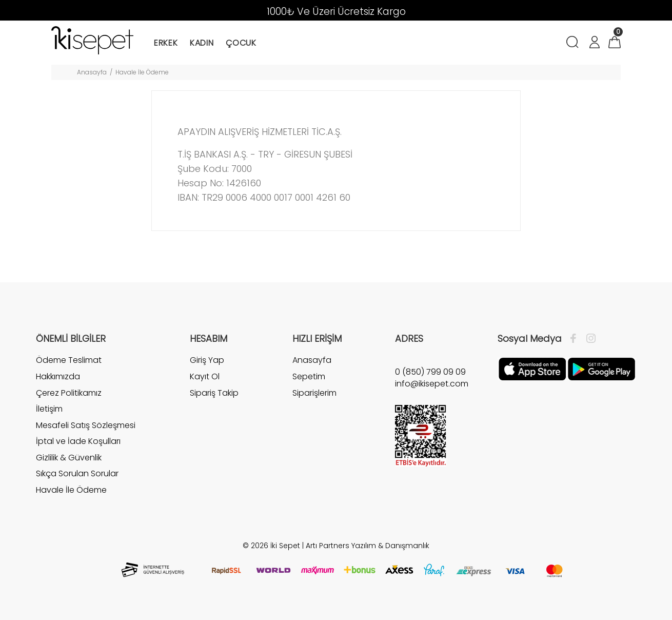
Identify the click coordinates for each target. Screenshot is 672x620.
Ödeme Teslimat (69, 360)
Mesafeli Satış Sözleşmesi (86, 425)
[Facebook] (576, 339)
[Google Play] (601, 369)
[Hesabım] (594, 43)
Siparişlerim (314, 393)
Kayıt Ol (205, 376)
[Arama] (574, 43)
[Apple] (532, 369)
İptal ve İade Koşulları (78, 441)
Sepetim (309, 376)
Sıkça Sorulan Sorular (77, 473)
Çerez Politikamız (69, 393)
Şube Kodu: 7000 (216, 169)
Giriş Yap (207, 360)
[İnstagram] (588, 339)
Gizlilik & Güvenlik (69, 458)
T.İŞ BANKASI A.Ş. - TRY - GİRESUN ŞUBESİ (266, 154)
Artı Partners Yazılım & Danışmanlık (368, 546)
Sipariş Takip (214, 393)
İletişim (49, 409)
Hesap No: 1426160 (221, 183)
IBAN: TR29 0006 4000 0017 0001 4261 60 (264, 197)
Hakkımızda (58, 376)
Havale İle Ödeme (71, 490)
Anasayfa (92, 72)
